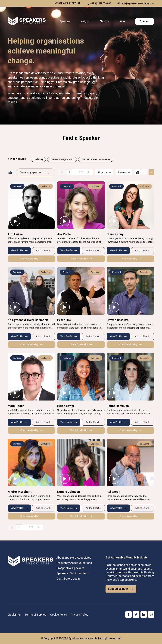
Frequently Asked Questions (74, 563)
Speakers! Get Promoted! (72, 573)
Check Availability (31, 259)
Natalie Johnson (69, 492)
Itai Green (113, 492)
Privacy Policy (80, 615)
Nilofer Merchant (20, 492)
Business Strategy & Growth (62, 159)
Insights (85, 21)
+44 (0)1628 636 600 (101, 3)
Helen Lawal (66, 406)
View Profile (19, 251)
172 (81, 172)
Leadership (38, 159)
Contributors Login (68, 579)
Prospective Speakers (70, 568)
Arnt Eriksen (16, 234)
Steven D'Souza (118, 320)
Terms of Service (36, 615)
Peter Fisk (64, 320)
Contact (145, 21)
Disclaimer (14, 615)
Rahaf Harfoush (118, 406)
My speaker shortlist (67, 3)
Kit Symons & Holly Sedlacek (28, 320)
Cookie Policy (59, 615)
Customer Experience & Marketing (96, 159)
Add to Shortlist (44, 251)
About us (105, 21)
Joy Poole (64, 234)
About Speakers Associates (74, 558)
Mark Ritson (16, 406)
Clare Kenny (115, 234)
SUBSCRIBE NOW (121, 589)
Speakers (65, 21)
